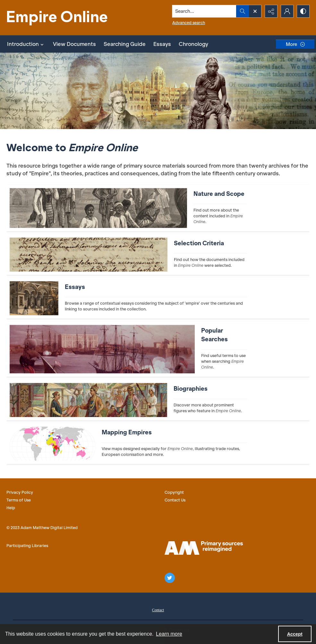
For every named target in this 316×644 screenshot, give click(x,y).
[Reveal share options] (271, 11)
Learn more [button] (169, 634)
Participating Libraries (27, 546)
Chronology (193, 44)
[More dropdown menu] (295, 44)
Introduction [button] (26, 44)
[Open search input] (255, 11)
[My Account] (287, 11)
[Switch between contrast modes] (303, 11)
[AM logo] (204, 548)
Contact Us (175, 500)
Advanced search (189, 23)
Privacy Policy (20, 492)
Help (11, 508)
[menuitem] (158, 609)
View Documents (74, 44)
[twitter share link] (170, 578)
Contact (158, 610)
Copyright (174, 492)
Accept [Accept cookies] (295, 634)
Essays (162, 44)
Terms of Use (19, 500)
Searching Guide (125, 44)
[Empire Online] (58, 18)
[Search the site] (204, 11)
